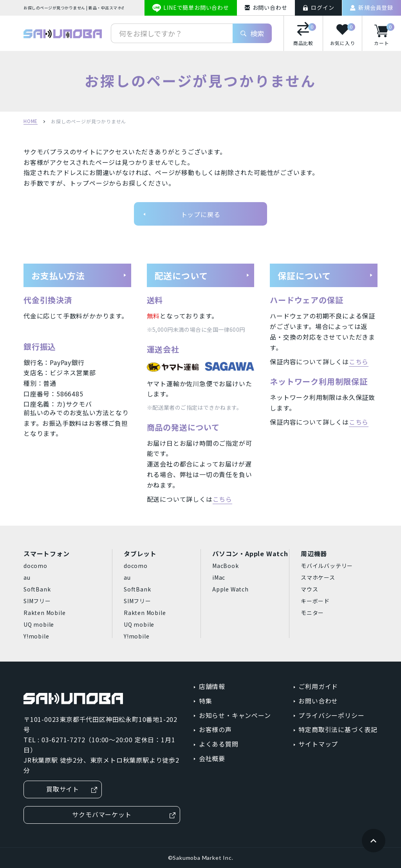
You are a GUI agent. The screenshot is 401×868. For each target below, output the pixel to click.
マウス (309, 589)
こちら (222, 499)
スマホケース (318, 577)
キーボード (315, 601)
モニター (312, 613)
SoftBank (37, 589)
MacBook (226, 566)
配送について (202, 275)
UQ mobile (39, 624)
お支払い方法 (79, 275)
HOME (31, 121)
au (27, 577)
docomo (35, 566)
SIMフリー (37, 601)
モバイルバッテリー (327, 566)
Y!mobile (36, 636)
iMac (219, 577)
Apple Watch (230, 589)
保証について (325, 275)
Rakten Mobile (44, 613)
